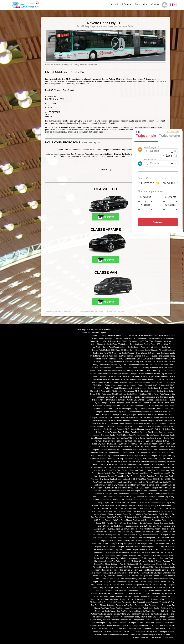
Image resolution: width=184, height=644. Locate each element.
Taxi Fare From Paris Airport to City (137, 432)
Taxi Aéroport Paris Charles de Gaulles (120, 552)
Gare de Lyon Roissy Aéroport (106, 388)
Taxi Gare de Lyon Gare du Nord (137, 549)
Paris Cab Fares (135, 382)
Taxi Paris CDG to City (111, 470)
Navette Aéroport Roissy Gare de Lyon (122, 523)
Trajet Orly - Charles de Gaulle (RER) (128, 362)
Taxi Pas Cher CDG (116, 585)
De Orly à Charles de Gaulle (110, 376)
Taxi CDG (161, 508)
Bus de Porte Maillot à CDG (103, 350)
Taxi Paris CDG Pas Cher (140, 582)
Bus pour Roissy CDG (123, 447)
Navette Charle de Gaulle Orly (124, 456)
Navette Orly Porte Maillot (101, 391)
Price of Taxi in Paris (119, 461)
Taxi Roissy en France (121, 561)
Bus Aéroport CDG (131, 391)
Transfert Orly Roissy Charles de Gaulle (121, 555)
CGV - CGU (86, 332)
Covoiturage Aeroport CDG (152, 547)
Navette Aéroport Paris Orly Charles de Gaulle (127, 476)
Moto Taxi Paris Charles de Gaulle (105, 617)
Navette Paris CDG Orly (100, 456)
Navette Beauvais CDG (120, 429)
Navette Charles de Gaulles (152, 391)
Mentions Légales (99, 332)
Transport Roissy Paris (119, 544)
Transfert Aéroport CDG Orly (163, 602)
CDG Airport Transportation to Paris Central (114, 371)
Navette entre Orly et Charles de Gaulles (158, 617)
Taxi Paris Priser (119, 467)
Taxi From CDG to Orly (161, 611)
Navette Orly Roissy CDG (143, 567)
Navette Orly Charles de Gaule (135, 376)
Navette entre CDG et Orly (124, 497)
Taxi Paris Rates (125, 464)
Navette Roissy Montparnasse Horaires (114, 385)
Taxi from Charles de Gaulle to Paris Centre (123, 397)
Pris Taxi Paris (134, 461)
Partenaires (156, 637)
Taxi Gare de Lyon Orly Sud (131, 570)
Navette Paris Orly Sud (102, 500)
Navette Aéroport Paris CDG (136, 526)
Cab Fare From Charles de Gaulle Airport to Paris (135, 629)
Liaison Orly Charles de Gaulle (158, 441)
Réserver (127, 4)
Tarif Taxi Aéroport (142, 488)
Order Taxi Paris (125, 508)
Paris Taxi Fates (161, 412)
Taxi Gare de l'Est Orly (157, 585)
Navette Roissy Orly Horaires (153, 461)
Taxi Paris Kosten (167, 406)
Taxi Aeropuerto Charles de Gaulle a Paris (121, 538)
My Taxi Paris (153, 406)
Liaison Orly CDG (130, 479)
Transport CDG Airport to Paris (131, 623)
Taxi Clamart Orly (160, 500)
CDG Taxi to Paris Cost (160, 464)
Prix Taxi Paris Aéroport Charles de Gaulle (151, 482)
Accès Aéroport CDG (138, 406)
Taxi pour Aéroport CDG (117, 593)
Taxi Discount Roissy (141, 602)
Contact (155, 4)
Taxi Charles (117, 391)
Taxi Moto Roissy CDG (148, 479)
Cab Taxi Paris (165, 491)
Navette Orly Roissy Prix (150, 505)
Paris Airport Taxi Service (121, 602)
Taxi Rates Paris (132, 418)
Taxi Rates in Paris (125, 482)
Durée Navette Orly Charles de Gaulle (113, 379)
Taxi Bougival (107, 497)
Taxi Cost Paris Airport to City (125, 409)
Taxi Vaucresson (109, 547)
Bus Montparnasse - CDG (113, 359)
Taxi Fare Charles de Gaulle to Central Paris (156, 409)
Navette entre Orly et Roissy (139, 467)
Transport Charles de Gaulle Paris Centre (118, 423)
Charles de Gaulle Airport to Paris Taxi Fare (111, 406)
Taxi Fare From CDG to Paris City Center (150, 371)
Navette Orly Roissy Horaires (141, 412)
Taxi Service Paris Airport (164, 450)
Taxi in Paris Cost (154, 459)
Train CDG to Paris (121, 344)
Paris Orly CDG (151, 385)
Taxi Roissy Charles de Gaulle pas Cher (115, 596)
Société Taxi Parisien (121, 500)
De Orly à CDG (164, 479)
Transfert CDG (133, 573)
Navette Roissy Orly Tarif (112, 549)
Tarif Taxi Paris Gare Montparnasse (131, 435)
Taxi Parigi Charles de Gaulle (103, 605)
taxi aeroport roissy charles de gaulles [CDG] (109, 335)
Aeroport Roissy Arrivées (153, 382)
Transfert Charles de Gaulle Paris (110, 526)
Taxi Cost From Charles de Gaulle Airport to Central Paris (122, 632)
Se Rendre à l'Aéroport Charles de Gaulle (136, 374)
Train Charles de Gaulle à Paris (143, 344)
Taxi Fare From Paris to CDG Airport (145, 529)
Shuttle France (137, 385)
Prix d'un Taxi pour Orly (129, 564)
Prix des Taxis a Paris (146, 552)
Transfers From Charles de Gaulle (160, 476)
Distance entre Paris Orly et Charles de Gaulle (147, 335)
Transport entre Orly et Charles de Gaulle (149, 511)
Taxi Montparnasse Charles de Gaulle (155, 564)
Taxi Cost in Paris (153, 494)
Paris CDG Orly (106, 362)
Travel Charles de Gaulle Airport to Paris (146, 634)
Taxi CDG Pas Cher (99, 585)
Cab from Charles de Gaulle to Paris (136, 470)
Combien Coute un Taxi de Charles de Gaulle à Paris (153, 614)
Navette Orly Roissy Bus (138, 365)
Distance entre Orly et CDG (136, 359)
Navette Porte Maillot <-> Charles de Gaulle (110, 382)
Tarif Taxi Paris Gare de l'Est (117, 541)
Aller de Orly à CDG (119, 365)
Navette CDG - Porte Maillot (156, 362)
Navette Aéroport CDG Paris (118, 529)
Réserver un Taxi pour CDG (139, 593)
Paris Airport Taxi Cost (156, 444)
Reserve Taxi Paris (142, 532)
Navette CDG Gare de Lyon (143, 420)
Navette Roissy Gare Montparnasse (105, 453)
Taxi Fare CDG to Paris (103, 409)
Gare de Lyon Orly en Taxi (143, 596)
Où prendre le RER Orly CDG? (141, 341)
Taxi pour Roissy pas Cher (130, 588)
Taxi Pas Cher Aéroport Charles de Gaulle (134, 611)
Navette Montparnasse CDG (142, 429)
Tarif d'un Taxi (160, 429)
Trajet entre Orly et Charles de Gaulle (117, 394)
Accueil (114, 4)
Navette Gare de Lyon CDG (163, 453)
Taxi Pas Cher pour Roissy (136, 585)
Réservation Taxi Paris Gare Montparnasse (123, 558)
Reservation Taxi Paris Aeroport (147, 605)
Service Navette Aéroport (147, 456)
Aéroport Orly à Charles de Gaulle (142, 353)
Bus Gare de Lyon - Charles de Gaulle (134, 356)
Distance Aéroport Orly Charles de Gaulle (109, 400)
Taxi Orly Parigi (155, 526)
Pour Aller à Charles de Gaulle (162, 365)
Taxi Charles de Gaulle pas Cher (154, 573)
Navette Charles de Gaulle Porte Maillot (132, 368)
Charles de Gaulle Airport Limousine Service (110, 634)
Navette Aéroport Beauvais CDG (157, 473)
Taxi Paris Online (145, 579)
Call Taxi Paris (165, 514)
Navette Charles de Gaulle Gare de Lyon (125, 403)
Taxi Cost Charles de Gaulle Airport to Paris (124, 426)
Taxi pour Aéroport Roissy (164, 579)
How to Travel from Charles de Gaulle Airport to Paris (124, 347)
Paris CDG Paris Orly (125, 350)
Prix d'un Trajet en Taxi (112, 432)
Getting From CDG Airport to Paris (160, 632)
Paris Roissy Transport (127, 415)
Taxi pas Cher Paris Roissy (108, 599)
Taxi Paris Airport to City (131, 535)
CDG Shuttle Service (103, 520)
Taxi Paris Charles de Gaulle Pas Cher (123, 576)
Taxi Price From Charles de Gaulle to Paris (157, 418)
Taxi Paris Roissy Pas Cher (112, 608)
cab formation (168, 637)
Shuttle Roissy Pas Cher (100, 620)
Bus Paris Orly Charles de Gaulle (113, 353)
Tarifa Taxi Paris (150, 426)
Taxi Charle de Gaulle (110, 564)
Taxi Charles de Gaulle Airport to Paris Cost (152, 599)
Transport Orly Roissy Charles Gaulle (106, 479)
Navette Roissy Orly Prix (121, 620)
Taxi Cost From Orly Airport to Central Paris (142, 485)
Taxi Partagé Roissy (129, 579)
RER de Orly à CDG (166, 379)
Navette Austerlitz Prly (106, 473)
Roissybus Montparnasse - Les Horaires (131, 338)
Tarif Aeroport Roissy (115, 459)
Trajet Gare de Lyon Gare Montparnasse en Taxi (126, 444)
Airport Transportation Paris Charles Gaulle (142, 608)
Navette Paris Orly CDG (110, 450)
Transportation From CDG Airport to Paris (149, 620)
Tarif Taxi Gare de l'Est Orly (163, 582)
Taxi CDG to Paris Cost (108, 464)
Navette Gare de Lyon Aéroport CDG (119, 488)
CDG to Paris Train (110, 356)
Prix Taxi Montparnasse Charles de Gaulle (127, 494)
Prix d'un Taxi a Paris (166, 517)
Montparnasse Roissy (128, 388)
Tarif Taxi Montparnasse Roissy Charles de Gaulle (150, 541)
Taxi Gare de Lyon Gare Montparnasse (140, 517)
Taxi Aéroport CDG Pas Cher (114, 573)
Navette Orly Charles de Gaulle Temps (137, 450)
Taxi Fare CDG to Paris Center (133, 438)
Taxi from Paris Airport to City (109, 535)
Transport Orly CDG (123, 567)
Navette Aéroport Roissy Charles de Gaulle (157, 523)
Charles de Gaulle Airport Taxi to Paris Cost (125, 514)
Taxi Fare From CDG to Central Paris (136, 453)
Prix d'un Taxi (114, 438)
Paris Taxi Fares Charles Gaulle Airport (128, 520)
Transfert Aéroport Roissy (119, 582)
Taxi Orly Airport (155, 561)
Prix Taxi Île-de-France (116, 503)
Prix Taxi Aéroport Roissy (130, 617)
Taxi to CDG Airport (139, 561)
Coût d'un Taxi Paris (115, 517)
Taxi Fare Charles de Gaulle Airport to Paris (115, 626)
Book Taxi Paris (168, 529)
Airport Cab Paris (100, 582)
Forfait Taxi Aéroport (141, 464)
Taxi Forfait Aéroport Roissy (144, 508)
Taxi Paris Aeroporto (144, 497)
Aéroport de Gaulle (142, 350)
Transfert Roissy (126, 599)
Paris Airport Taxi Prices (161, 549)
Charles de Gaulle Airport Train (151, 388)
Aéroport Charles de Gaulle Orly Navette (112, 412)
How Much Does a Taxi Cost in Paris (153, 415)
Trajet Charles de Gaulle (159, 376)
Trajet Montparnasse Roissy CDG (143, 379)
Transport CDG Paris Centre (128, 547)
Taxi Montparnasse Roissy (154, 570)
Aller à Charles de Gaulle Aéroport (160, 347)
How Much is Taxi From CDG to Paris (151, 423)
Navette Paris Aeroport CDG (141, 544)
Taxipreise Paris (161, 400)
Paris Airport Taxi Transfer (142, 500)
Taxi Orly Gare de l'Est (147, 555)
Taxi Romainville (151, 514)
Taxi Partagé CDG (110, 588)
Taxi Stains (153, 491)
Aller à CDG (169, 388)
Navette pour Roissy (103, 561)
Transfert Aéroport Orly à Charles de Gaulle (145, 590)
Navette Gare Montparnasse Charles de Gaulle (112, 420)
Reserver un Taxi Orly (125, 605)
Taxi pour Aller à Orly (122, 614)
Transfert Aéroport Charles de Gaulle (118, 441)
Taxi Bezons (161, 552)
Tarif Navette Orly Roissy (164, 497)
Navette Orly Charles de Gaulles (140, 400)
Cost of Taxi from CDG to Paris (146, 394)
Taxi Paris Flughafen (147, 538)
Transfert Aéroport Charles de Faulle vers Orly (115, 532)
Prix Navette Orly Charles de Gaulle (117, 511)
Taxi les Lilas (139, 441)
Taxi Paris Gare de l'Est (110, 579)
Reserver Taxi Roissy (110, 570)
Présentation (141, 4)
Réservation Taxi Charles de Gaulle (156, 588)
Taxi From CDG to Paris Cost (139, 503)
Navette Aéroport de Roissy (156, 520)
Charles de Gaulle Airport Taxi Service (124, 505)
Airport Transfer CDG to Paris (146, 626)
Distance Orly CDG (166, 385)
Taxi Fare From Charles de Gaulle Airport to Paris (127, 491)
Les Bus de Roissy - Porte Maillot (114, 341)
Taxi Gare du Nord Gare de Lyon (130, 473)
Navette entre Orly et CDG (135, 459)
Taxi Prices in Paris (159, 467)
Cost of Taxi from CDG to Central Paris (159, 403)
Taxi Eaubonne (111, 508)
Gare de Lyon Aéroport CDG (103, 368)
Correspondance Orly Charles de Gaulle (158, 397)
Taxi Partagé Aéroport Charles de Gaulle (158, 558)
